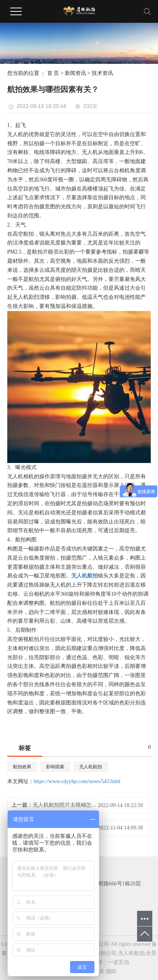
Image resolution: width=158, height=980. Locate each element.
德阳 (111, 971)
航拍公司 (106, 953)
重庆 (99, 971)
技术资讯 (102, 73)
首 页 (53, 73)
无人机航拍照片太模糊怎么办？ (67, 805)
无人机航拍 (91, 767)
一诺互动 (118, 962)
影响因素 (55, 767)
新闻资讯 (75, 73)
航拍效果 (22, 767)
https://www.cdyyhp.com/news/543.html (77, 781)
